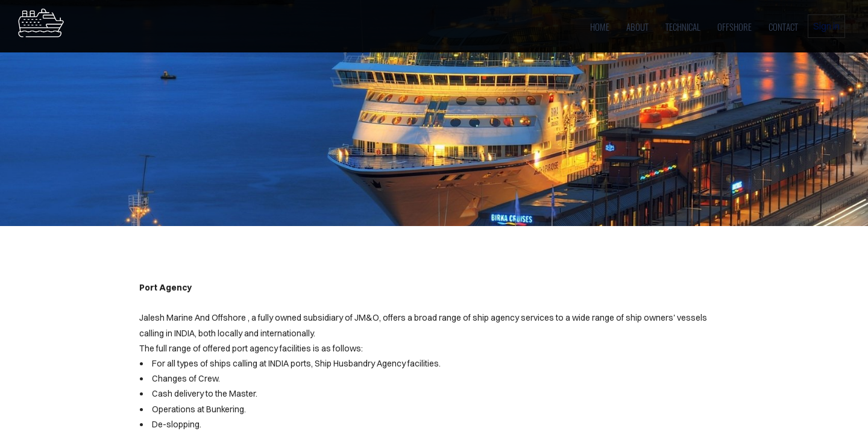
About (637, 27)
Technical (683, 27)
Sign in (826, 26)
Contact (783, 27)
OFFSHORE (734, 27)
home (600, 27)
